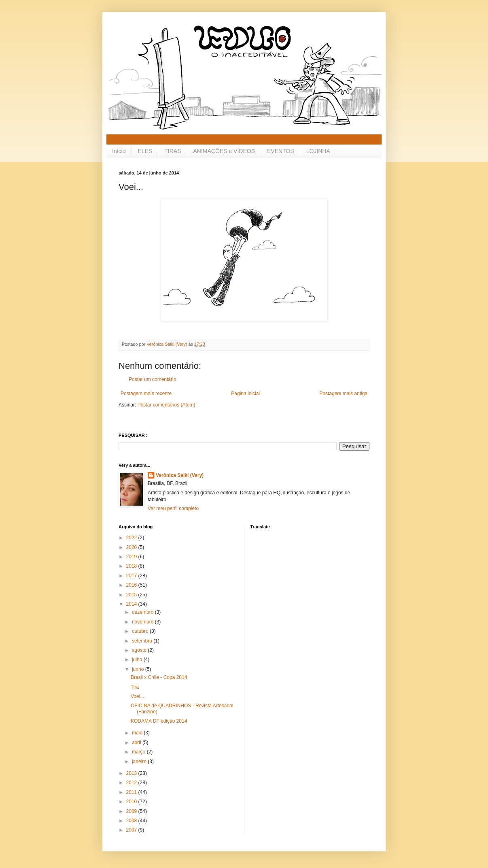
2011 (132, 792)
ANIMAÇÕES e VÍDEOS (224, 151)
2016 (132, 585)
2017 (132, 576)
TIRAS (173, 151)
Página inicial (245, 394)
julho (138, 660)
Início (119, 151)
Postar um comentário (152, 379)
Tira (135, 687)
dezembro (143, 612)
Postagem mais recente (146, 394)
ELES (145, 151)
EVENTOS (281, 151)
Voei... (137, 696)
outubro (141, 631)
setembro (143, 641)
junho (139, 669)
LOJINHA (318, 151)
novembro (143, 622)
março (139, 752)
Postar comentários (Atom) (167, 405)
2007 (132, 830)
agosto (140, 650)
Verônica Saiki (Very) (180, 475)
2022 (132, 538)
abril (137, 742)
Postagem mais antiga (343, 394)
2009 (132, 811)
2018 (132, 566)
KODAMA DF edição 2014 (159, 721)
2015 (132, 595)
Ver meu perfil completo (173, 508)
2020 (132, 547)
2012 (132, 783)
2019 (132, 557)
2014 (132, 604)
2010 (132, 802)
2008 (132, 821)
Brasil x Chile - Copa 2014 (159, 677)
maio (138, 733)
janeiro (140, 762)
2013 (132, 773)
